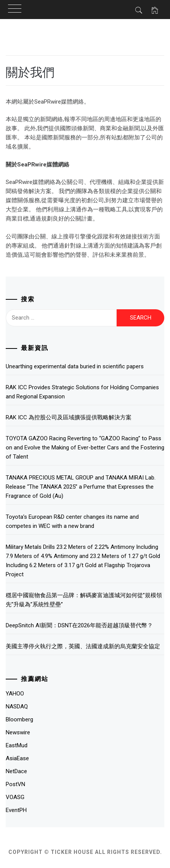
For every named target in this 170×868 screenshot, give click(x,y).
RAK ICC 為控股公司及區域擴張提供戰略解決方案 (69, 417)
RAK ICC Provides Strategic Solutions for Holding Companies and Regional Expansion (82, 392)
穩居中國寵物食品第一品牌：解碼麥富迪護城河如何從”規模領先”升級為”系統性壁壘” (84, 600)
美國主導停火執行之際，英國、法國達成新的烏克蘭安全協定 (83, 646)
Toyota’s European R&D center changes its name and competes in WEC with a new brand (72, 521)
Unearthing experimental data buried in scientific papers (75, 366)
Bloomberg (19, 719)
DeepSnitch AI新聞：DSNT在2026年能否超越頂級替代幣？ (79, 625)
